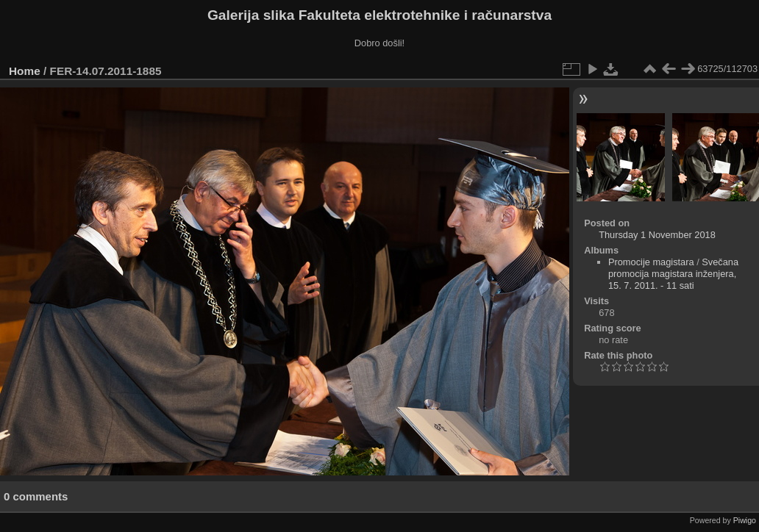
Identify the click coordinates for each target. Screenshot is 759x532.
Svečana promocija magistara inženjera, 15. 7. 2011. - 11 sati (673, 274)
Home (25, 71)
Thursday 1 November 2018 (657, 235)
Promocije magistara (651, 262)
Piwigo (745, 520)
